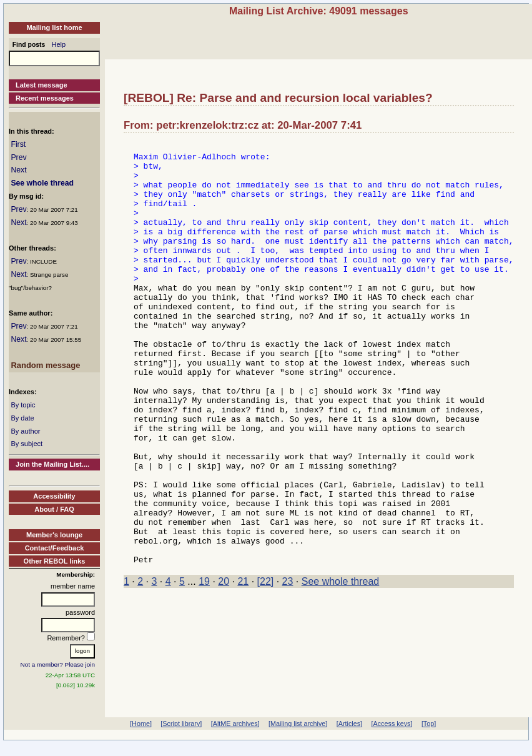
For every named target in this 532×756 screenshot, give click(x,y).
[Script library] (181, 724)
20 (224, 666)
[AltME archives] (235, 724)
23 (288, 666)
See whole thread (42, 183)
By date (22, 418)
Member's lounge (54, 535)
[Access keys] (392, 724)
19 (204, 666)
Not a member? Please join (58, 664)
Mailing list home (54, 27)
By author (25, 431)
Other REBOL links (55, 561)
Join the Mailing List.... (52, 464)
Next (18, 170)
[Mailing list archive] (298, 724)
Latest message (42, 85)
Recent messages (45, 98)
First (18, 144)
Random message (45, 365)
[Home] (141, 724)
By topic (23, 405)
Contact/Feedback (55, 548)
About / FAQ (54, 509)
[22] (266, 666)
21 (243, 666)
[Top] (429, 724)
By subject (27, 444)
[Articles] (349, 724)
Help (59, 44)
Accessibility (54, 496)
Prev (18, 157)
